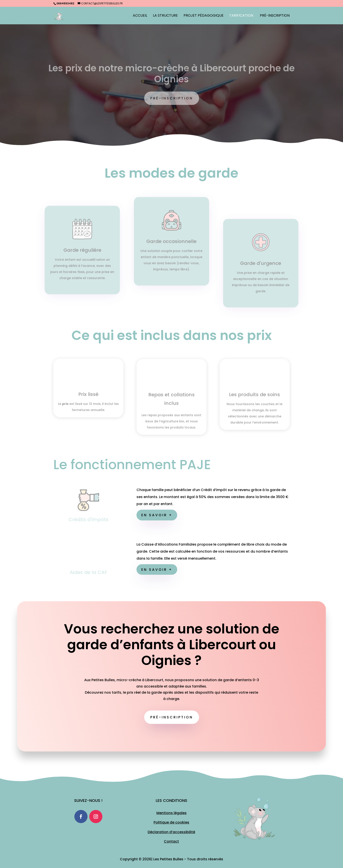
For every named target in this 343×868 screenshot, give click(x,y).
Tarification (241, 16)
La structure (165, 16)
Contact (171, 841)
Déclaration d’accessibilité (171, 832)
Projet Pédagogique (204, 16)
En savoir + (157, 515)
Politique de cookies (171, 822)
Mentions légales (171, 813)
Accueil (140, 16)
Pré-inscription (172, 717)
